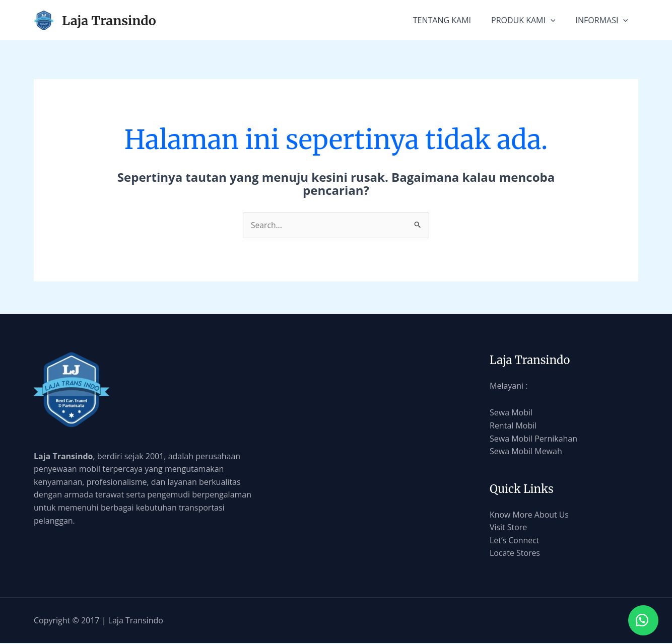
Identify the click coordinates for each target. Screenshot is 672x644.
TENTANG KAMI (442, 20)
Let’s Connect (515, 540)
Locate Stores (515, 553)
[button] (642, 619)
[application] (551, 20)
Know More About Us (529, 515)
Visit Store (509, 528)
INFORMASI (602, 20)
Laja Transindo (109, 21)
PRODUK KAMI (523, 20)
